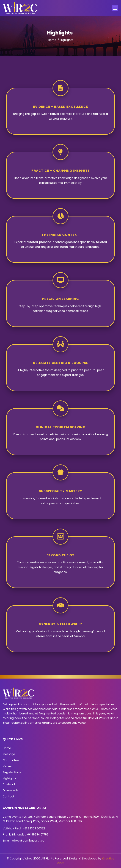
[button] (115, 8)
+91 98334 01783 (37, 834)
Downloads (10, 790)
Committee (11, 760)
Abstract (9, 784)
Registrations (12, 772)
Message (9, 754)
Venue (7, 766)
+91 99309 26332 (34, 828)
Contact (9, 796)
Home (52, 42)
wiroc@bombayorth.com (30, 841)
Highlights (9, 778)
